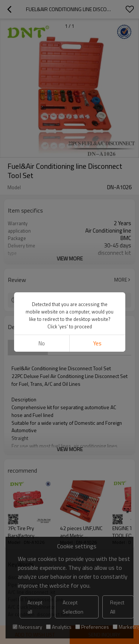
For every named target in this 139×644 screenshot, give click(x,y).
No (42, 343)
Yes (97, 343)
